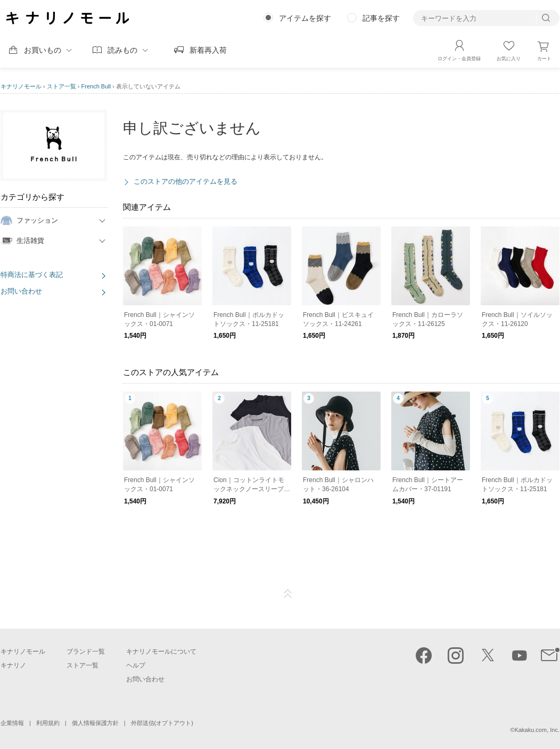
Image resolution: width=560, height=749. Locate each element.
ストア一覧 (61, 86)
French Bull (96, 86)
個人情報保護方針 (95, 723)
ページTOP (288, 594)
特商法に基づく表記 (32, 275)
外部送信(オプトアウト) (162, 723)
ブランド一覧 (86, 652)
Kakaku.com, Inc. (537, 730)
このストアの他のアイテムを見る (186, 181)
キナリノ (13, 665)
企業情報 (12, 723)
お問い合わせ (21, 291)
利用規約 (48, 723)
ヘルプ (136, 665)
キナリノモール (21, 86)
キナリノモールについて (161, 652)
